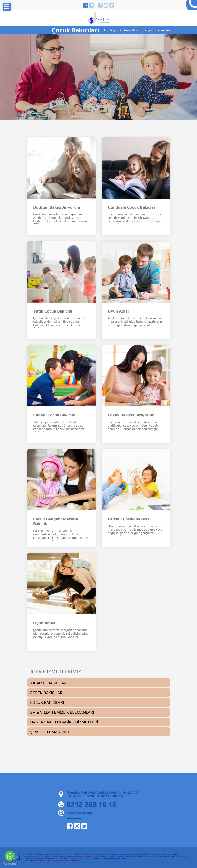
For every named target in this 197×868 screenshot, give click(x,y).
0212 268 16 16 (190, 5)
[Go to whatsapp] (10, 856)
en (91, 5)
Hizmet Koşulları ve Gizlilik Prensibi (114, 858)
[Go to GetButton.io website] (10, 864)
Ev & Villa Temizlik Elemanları (62, 712)
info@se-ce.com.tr (79, 813)
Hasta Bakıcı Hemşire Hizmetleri (64, 722)
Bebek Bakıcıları (47, 693)
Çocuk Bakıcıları (47, 702)
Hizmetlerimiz (133, 30)
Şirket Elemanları (50, 732)
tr (86, 5)
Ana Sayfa (111, 30)
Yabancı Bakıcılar (48, 683)
